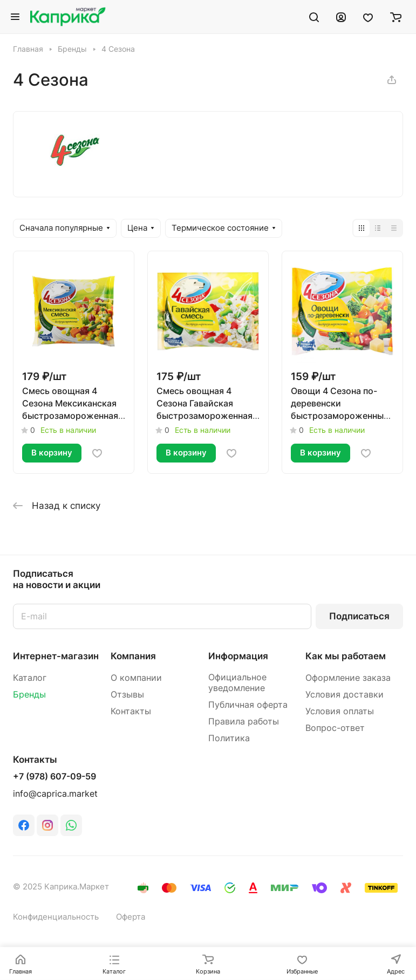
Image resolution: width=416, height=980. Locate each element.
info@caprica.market (55, 794)
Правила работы (244, 722)
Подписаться (359, 616)
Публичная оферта (248, 705)
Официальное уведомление (237, 683)
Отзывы (127, 695)
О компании (136, 678)
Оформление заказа (348, 678)
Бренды (29, 695)
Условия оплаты (340, 711)
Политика (229, 738)
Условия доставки (345, 695)
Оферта (131, 917)
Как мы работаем (346, 656)
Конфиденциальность (56, 917)
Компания (133, 656)
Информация (238, 656)
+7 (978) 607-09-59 (54, 777)
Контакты (131, 711)
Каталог (30, 678)
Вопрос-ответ (335, 728)
